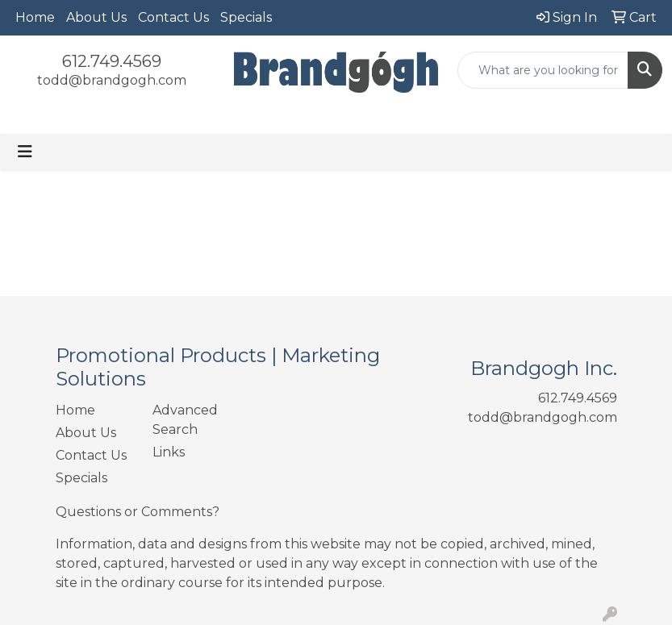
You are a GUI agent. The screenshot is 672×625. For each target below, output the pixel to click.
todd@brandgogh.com (112, 80)
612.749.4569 (112, 61)
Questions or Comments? (138, 512)
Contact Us (173, 17)
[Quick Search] (543, 70)
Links (169, 452)
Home (35, 17)
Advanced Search (185, 420)
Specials (246, 17)
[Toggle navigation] (25, 152)
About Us (96, 17)
